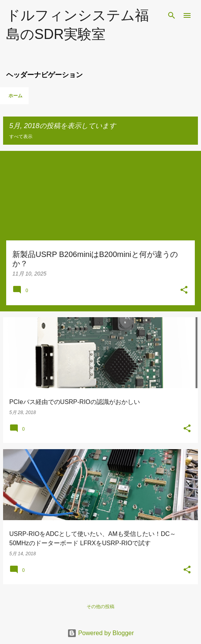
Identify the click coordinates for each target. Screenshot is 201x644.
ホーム (15, 96)
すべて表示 (21, 137)
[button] (184, 291)
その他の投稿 (100, 607)
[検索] (172, 15)
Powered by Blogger (101, 633)
